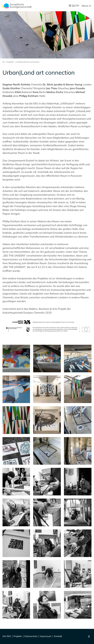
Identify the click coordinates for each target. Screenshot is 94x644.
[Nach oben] (89, 636)
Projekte (18, 636)
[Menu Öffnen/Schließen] (87, 6)
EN (78, 6)
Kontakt (58, 636)
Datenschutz (31, 636)
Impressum (46, 636)
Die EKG (7, 636)
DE (73, 6)
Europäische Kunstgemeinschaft (17, 6)
